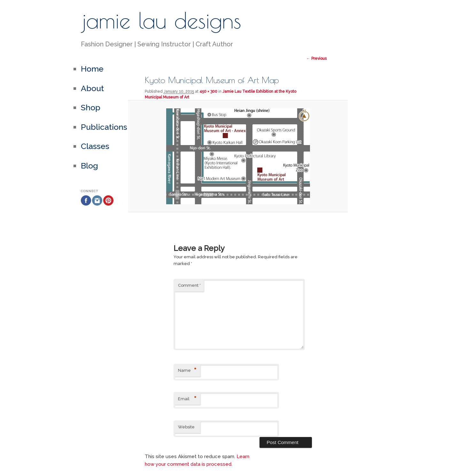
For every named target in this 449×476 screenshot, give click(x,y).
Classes (95, 146)
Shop (91, 107)
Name (187, 371)
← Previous (317, 59)
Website (186, 427)
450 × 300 (208, 91)
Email (187, 399)
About (92, 88)
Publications (104, 127)
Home (92, 69)
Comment (189, 285)
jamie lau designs (161, 20)
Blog (89, 166)
